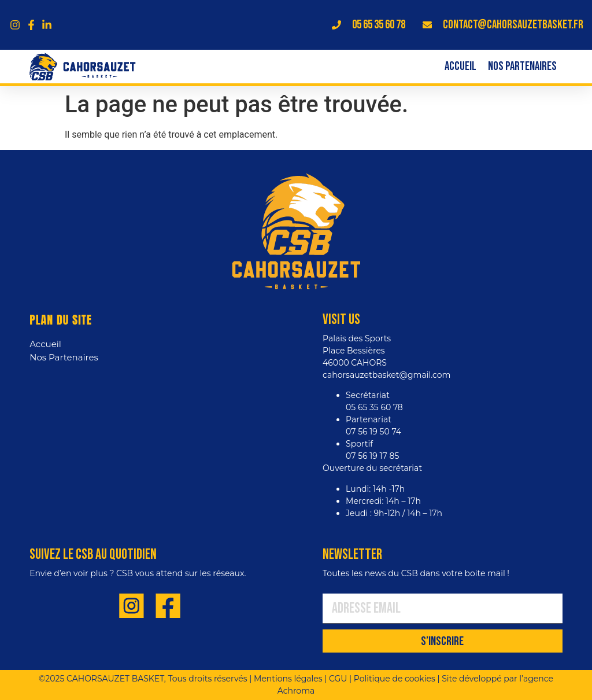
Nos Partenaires (522, 67)
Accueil (460, 67)
